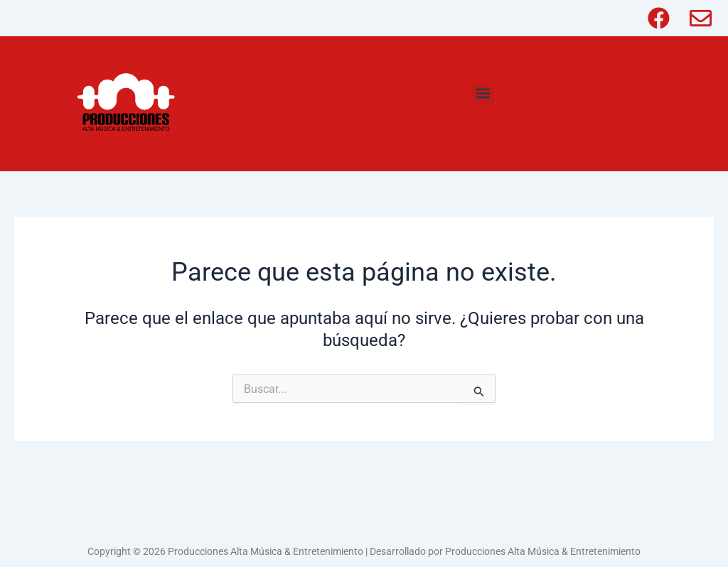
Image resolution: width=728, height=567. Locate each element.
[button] (483, 93)
